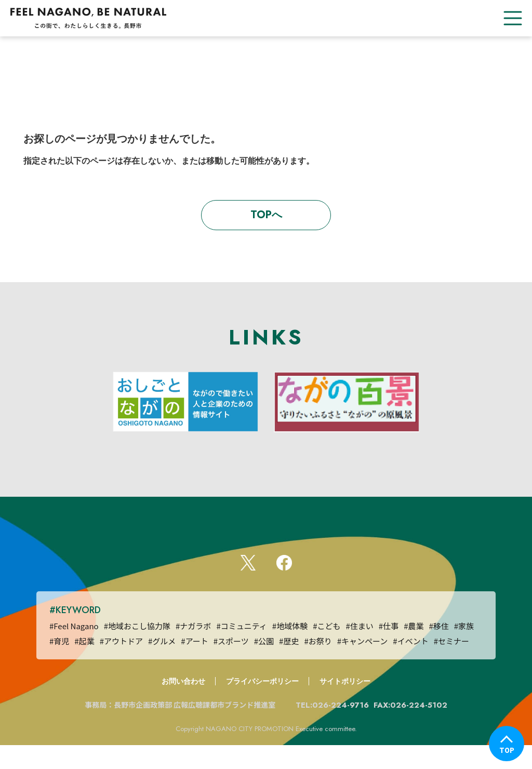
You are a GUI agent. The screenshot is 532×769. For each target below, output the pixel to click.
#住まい (359, 650)
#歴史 (289, 665)
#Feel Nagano (74, 650)
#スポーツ (231, 665)
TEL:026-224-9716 (334, 729)
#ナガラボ (193, 650)
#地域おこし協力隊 (137, 650)
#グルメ (162, 665)
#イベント (410, 665)
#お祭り (318, 665)
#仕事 (389, 650)
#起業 (84, 665)
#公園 (264, 665)
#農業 (414, 650)
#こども (327, 650)
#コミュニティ (241, 650)
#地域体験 (290, 650)
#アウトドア (121, 665)
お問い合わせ (183, 705)
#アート (194, 665)
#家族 (464, 650)
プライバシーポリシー (262, 705)
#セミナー (451, 665)
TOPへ (266, 215)
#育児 (59, 665)
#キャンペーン (363, 665)
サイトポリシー (345, 705)
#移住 (438, 650)
